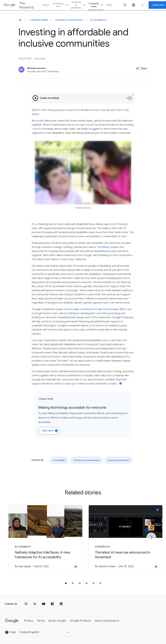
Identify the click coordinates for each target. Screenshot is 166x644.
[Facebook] (52, 604)
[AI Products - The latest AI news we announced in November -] (124, 540)
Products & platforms (79, 5)
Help (10, 632)
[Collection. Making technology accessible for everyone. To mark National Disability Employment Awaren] (83, 415)
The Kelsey (103, 247)
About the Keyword (107, 621)
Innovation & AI (61, 5)
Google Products (80, 621)
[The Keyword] (20, 20)
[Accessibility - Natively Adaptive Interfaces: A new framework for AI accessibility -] (42, 540)
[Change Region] (45, 632)
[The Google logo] (12, 621)
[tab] (66, 583)
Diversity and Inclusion (119, 460)
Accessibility (98, 20)
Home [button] (46, 5)
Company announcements (86, 460)
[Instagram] (26, 604)
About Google (57, 621)
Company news (96, 5)
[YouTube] (44, 604)
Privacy (29, 621)
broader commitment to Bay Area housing (94, 309)
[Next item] (151, 537)
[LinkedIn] (61, 604)
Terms (41, 621)
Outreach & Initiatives (69, 20)
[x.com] (35, 604)
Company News (39, 20)
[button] (141, 68)
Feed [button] (109, 5)
